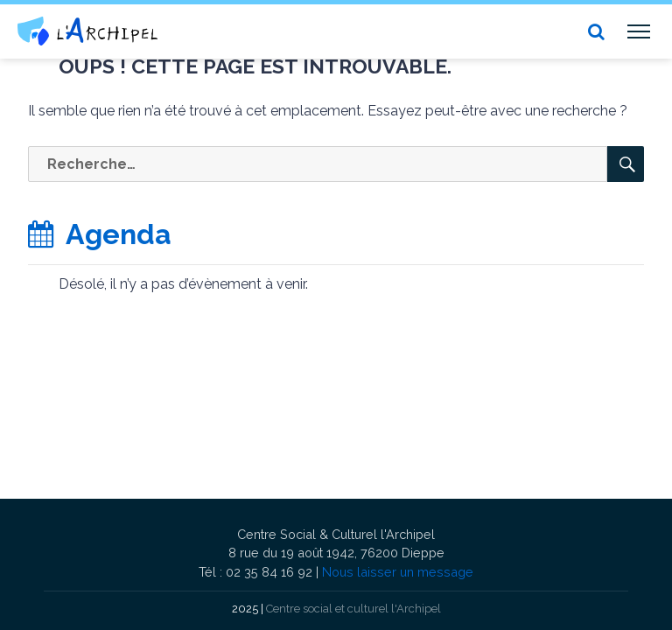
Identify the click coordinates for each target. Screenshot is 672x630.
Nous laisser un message (398, 572)
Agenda (100, 234)
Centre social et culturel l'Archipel (353, 609)
